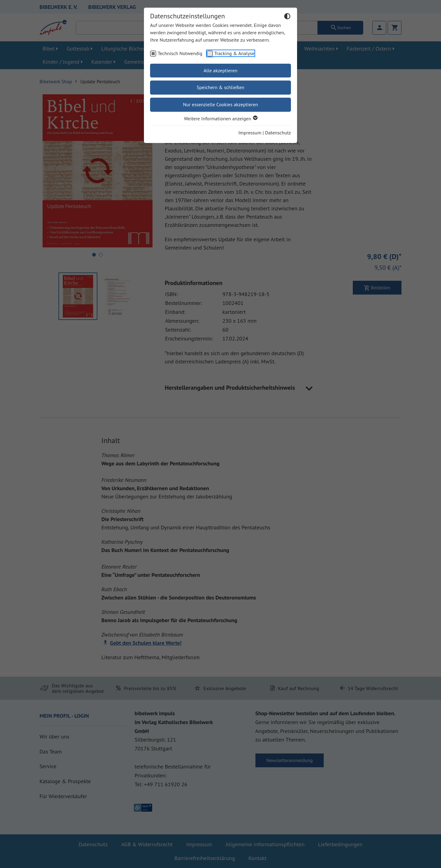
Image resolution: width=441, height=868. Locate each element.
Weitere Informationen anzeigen (221, 118)
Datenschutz (278, 133)
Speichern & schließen (221, 87)
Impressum (250, 133)
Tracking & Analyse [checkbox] (234, 53)
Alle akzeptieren (221, 70)
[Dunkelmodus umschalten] (287, 17)
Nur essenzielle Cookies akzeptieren (220, 104)
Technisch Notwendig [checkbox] (180, 53)
